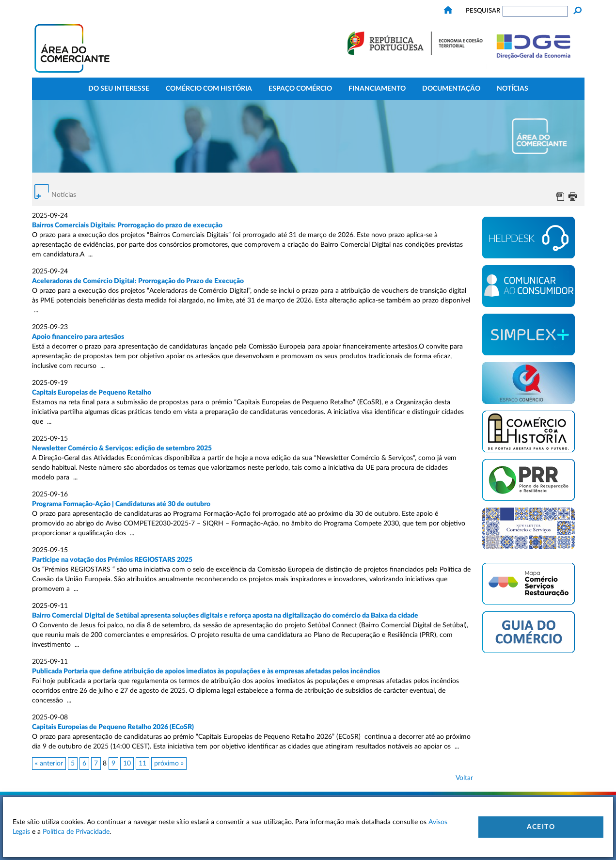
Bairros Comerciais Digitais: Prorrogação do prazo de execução (127, 225)
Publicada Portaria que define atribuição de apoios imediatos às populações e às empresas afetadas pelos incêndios (206, 671)
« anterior (49, 764)
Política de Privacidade (76, 832)
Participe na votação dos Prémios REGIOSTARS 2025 (113, 560)
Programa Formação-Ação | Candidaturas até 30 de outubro (121, 504)
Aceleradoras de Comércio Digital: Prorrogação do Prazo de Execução (138, 281)
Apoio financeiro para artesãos (78, 337)
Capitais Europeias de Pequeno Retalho (92, 393)
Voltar (464, 778)
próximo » (169, 764)
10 (127, 764)
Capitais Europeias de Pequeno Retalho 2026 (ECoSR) (113, 727)
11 (142, 764)
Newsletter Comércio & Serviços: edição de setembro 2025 (122, 448)
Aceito (541, 827)
